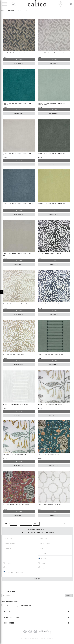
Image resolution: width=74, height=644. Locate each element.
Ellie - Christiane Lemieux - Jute (13, 354)
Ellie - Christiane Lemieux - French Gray (16, 304)
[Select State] (20, 554)
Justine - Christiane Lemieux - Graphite (51, 404)
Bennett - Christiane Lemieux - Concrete (51, 53)
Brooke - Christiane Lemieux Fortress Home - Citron (53, 204)
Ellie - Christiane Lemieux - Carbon (49, 254)
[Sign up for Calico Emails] (4, 572)
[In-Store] (4, 563)
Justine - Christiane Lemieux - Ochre (15, 454)
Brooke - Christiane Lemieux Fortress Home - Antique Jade (53, 104)
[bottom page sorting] (26, 524)
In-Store (9, 563)
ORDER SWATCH (19, 64)
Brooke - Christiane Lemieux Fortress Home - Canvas (18, 154)
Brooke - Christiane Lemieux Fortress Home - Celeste (18, 204)
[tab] (37, 612)
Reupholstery (45, 568)
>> (70, 524)
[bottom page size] (36, 524)
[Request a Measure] (4, 567)
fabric (4, 11)
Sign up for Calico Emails (14, 572)
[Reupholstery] (39, 567)
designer (11, 11)
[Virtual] (39, 563)
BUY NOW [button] (19, 60)
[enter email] (33, 595)
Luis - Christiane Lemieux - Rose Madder (16, 505)
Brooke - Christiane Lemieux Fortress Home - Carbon (53, 154)
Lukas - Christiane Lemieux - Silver (49, 505)
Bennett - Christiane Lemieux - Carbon (16, 53)
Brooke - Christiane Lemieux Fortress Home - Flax (18, 254)
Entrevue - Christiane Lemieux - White (15, 404)
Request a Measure (12, 568)
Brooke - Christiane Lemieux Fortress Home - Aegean (18, 104)
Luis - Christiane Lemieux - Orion (49, 454)
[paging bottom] (14, 524)
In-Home (44, 559)
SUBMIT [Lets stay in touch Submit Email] (69, 595)
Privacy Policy (25, 639)
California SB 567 (35, 639)
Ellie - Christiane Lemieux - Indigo (49, 304)
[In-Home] (39, 558)
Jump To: (7, 524)
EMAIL (5, 605)
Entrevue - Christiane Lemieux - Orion (50, 354)
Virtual (43, 563)
